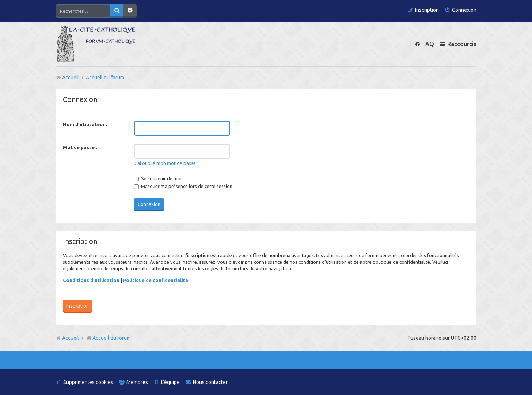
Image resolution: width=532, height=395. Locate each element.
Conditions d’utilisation (91, 280)
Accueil (71, 338)
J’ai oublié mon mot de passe (165, 163)
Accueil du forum (108, 338)
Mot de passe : (80, 147)
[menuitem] (460, 10)
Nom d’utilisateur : (85, 124)
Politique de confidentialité (156, 280)
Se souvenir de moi (158, 178)
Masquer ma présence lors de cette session (183, 186)
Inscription (78, 306)
